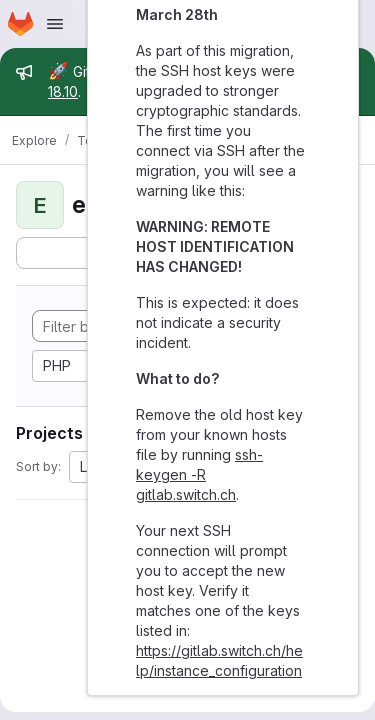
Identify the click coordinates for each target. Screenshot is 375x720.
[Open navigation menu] (55, 24)
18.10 (63, 91)
